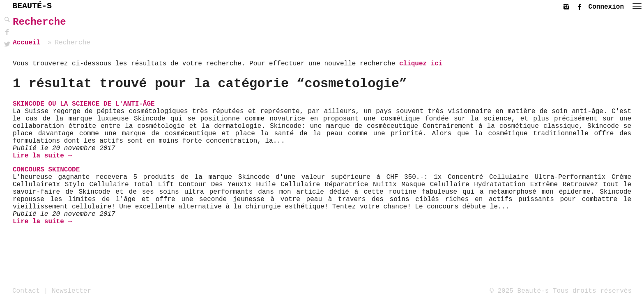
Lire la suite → (42, 156)
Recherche (39, 22)
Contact (26, 291)
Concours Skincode (46, 170)
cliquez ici (421, 64)
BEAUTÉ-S (32, 6)
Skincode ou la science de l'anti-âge (84, 104)
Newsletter (71, 291)
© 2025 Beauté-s (519, 291)
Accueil (26, 43)
